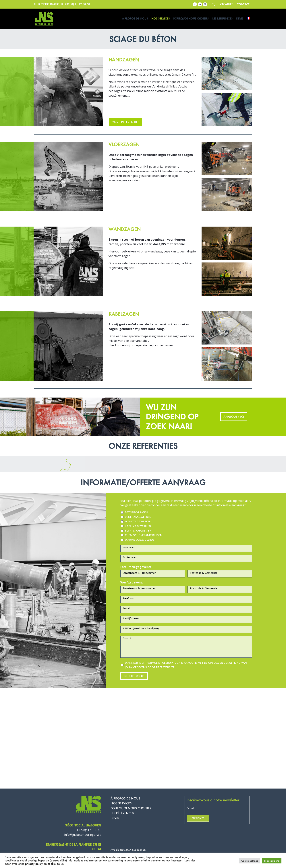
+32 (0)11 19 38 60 (89, 830)
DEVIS (115, 818)
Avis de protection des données (128, 850)
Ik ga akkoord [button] (272, 861)
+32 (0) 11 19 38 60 (77, 4)
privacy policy (34, 864)
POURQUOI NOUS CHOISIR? (131, 808)
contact (243, 4)
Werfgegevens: (132, 582)
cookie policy (56, 864)
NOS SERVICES (121, 803)
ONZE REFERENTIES (125, 122)
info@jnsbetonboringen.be (83, 835)
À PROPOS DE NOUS (125, 798)
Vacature (226, 4)
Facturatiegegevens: (136, 567)
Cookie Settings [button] (250, 861)
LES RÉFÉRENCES (122, 813)
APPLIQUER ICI (234, 417)
